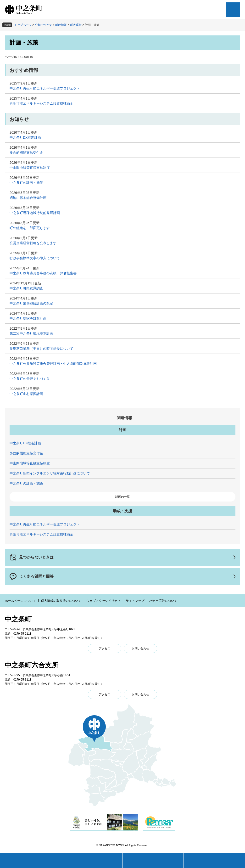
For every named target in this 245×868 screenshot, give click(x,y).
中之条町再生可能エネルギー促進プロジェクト (45, 88)
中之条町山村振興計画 (26, 394)
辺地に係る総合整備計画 (28, 198)
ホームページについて (20, 601)
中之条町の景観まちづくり (30, 379)
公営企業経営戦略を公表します (33, 243)
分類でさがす (44, 25)
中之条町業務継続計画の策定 (31, 303)
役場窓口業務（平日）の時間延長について (41, 349)
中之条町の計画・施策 (26, 183)
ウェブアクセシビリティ (103, 601)
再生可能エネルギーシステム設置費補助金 (41, 103)
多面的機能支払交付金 (26, 152)
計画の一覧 (122, 497)
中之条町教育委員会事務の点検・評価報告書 (43, 273)
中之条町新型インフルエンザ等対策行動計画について (50, 473)
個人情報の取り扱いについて (61, 601)
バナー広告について (163, 601)
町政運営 (76, 25)
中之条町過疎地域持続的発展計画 (35, 213)
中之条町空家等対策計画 (28, 318)
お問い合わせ (140, 648)
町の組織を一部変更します (30, 228)
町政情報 (61, 25)
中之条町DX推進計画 (25, 137)
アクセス (105, 648)
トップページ (23, 25)
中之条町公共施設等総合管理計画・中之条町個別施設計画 (53, 364)
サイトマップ (135, 601)
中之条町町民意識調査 (26, 288)
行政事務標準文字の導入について (35, 258)
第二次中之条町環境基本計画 (31, 333)
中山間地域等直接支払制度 (30, 168)
